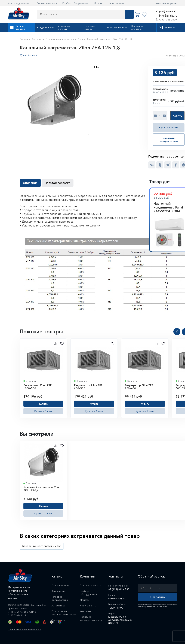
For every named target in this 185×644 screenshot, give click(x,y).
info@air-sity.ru (168, 16)
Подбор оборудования (75, 3)
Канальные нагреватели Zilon (42, 546)
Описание (30, 183)
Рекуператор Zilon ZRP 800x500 (88, 386)
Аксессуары (58, 623)
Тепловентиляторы (117, 27)
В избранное (30, 56)
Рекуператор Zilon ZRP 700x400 (139, 386)
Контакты (167, 28)
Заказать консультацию (169, 139)
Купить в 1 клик (169, 127)
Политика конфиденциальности (25, 628)
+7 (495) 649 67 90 (166, 12)
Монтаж (98, 3)
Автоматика (59, 605)
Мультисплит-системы (65, 27)
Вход (158, 3)
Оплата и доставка (58, 183)
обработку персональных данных (152, 607)
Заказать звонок (166, 19)
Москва (25, 3)
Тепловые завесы (90, 27)
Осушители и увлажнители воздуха (59, 614)
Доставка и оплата (47, 3)
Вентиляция (58, 591)
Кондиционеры (46, 27)
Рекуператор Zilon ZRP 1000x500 (38, 386)
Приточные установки (137, 27)
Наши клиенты (116, 3)
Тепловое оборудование (60, 598)
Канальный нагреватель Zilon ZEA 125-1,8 (42, 489)
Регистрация (170, 3)
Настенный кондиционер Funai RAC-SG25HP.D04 (168, 207)
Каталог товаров (17, 27)
